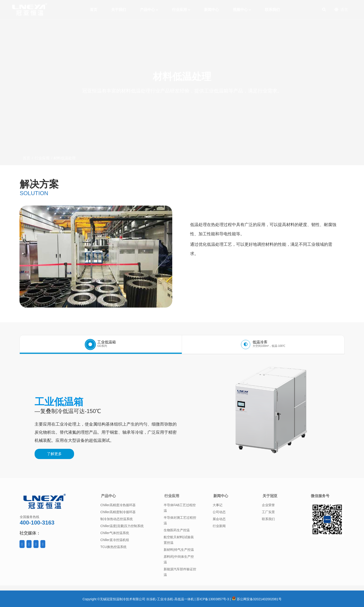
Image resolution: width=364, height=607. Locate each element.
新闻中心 (221, 496)
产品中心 (108, 496)
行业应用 (42, 158)
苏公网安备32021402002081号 (257, 599)
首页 (26, 158)
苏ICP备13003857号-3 (213, 599)
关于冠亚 (270, 496)
